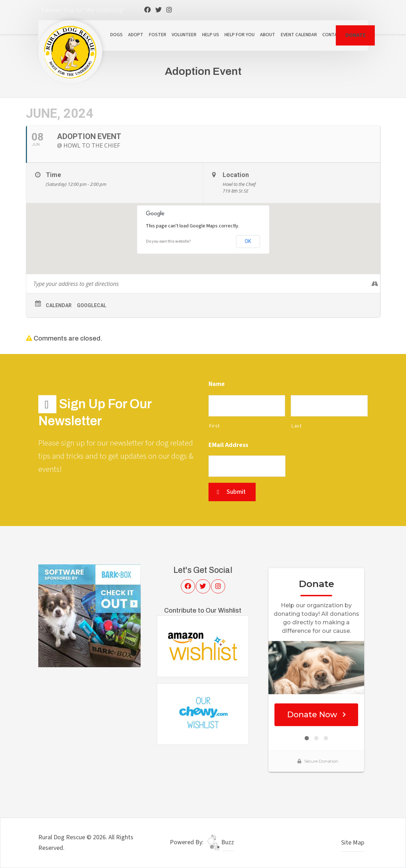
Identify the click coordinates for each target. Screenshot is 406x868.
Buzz (221, 842)
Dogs (116, 35)
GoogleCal (92, 305)
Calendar (59, 305)
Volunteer (184, 35)
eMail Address (228, 445)
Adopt (136, 35)
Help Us (211, 35)
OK (248, 241)
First (214, 426)
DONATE (355, 35)
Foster (158, 35)
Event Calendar (299, 35)
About (268, 35)
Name (217, 384)
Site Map (353, 843)
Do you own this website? (168, 241)
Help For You (240, 35)
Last (296, 426)
